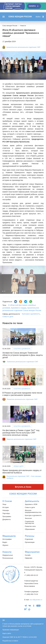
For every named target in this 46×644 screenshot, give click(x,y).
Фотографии (7, 539)
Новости (7, 552)
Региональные (8, 558)
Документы (7, 519)
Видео (5, 542)
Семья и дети (8, 317)
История (6, 507)
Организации (30, 542)
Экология (28, 518)
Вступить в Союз (23, 487)
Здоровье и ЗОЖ (31, 504)
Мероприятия (32, 552)
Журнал (5, 545)
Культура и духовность (31, 314)
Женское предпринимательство (33, 511)
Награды (6, 510)
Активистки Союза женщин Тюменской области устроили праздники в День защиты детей (23, 355)
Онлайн (28, 555)
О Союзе (7, 501)
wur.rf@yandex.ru (36, 600)
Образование (30, 529)
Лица (4, 504)
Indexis (16, 641)
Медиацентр (9, 536)
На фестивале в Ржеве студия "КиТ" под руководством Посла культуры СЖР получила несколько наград (21, 433)
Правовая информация (11, 630)
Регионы (30, 536)
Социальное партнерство (30, 522)
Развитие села (30, 526)
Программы (7, 516)
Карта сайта (7, 633)
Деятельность (32, 501)
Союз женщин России (20, 17)
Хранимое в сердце (18, 308)
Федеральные (8, 555)
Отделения (29, 539)
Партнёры (6, 513)
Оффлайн (29, 558)
